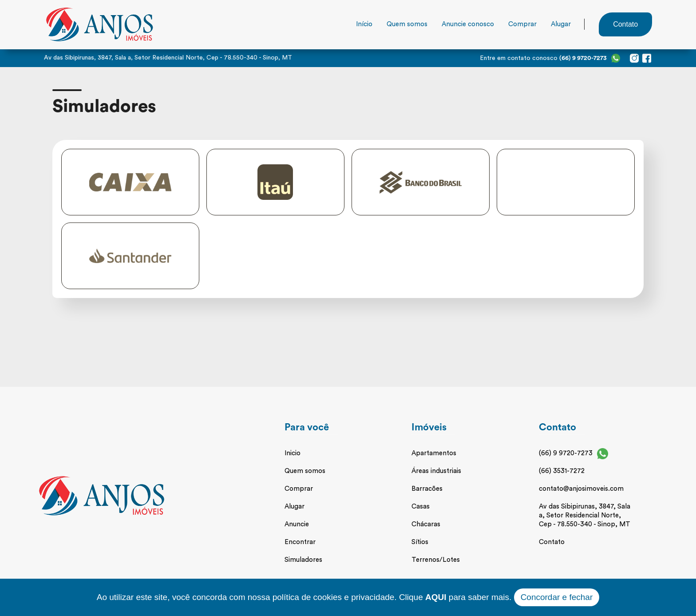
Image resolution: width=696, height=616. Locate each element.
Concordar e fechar (557, 597)
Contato (552, 542)
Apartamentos (434, 453)
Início (364, 24)
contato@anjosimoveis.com (581, 489)
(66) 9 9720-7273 (566, 453)
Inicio (293, 453)
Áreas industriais (436, 471)
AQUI (436, 597)
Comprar (522, 24)
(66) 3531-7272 (562, 471)
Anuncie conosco (468, 24)
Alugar (561, 24)
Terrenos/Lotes (436, 560)
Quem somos (407, 24)
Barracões (427, 489)
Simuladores (303, 560)
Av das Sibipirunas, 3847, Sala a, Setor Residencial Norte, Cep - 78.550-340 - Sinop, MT (585, 515)
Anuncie (297, 524)
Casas (421, 507)
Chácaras (426, 524)
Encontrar (300, 542)
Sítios (420, 542)
